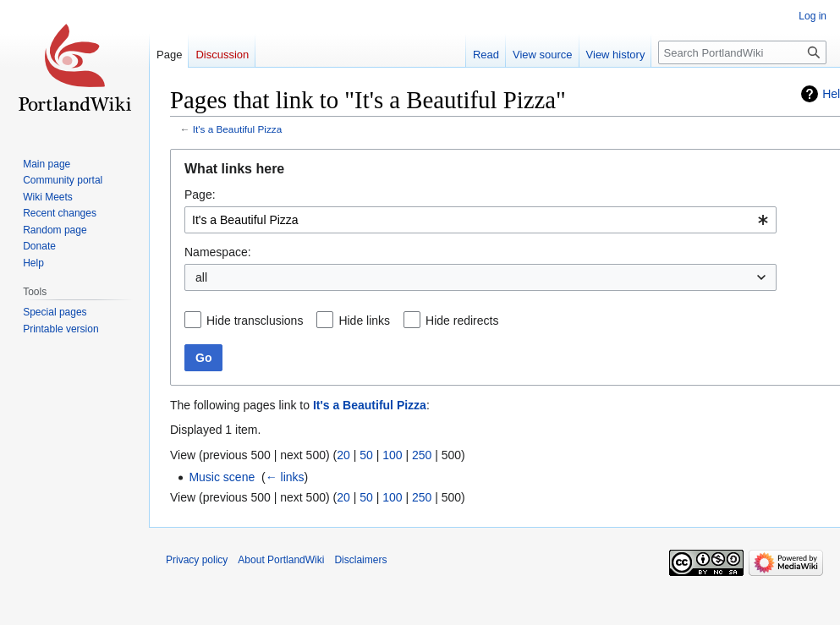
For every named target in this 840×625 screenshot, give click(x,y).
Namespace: (218, 252)
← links (285, 477)
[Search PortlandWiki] (742, 52)
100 (392, 455)
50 (366, 455)
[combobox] (480, 220)
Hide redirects (462, 321)
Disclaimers (360, 560)
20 (343, 455)
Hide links (364, 321)
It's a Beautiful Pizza (237, 129)
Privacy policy (197, 560)
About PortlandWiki (281, 560)
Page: (200, 195)
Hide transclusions (255, 321)
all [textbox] (201, 277)
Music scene (222, 477)
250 (422, 455)
